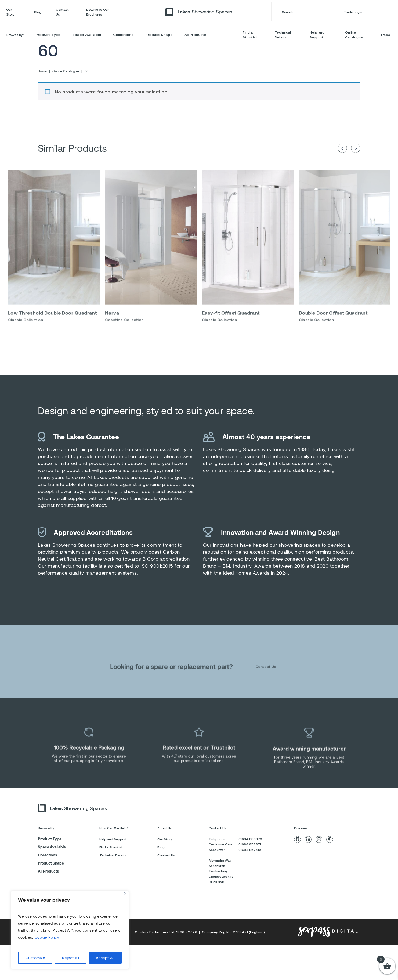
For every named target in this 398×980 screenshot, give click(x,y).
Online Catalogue (354, 35)
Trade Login (368, 12)
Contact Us (62, 12)
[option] (54, 262)
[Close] (125, 893)
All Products (195, 35)
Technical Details (283, 35)
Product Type (48, 35)
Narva (112, 326)
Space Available (87, 35)
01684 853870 (250, 839)
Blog (38, 12)
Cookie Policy (47, 937)
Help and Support (317, 35)
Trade (385, 35)
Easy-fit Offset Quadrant (231, 326)
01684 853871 (250, 844)
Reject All (70, 958)
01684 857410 (250, 850)
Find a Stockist (250, 35)
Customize (35, 958)
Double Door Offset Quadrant (333, 326)
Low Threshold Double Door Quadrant (52, 326)
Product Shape (159, 35)
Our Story (10, 12)
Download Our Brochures (97, 12)
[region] (70, 930)
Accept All (105, 958)
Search (302, 12)
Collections (123, 35)
